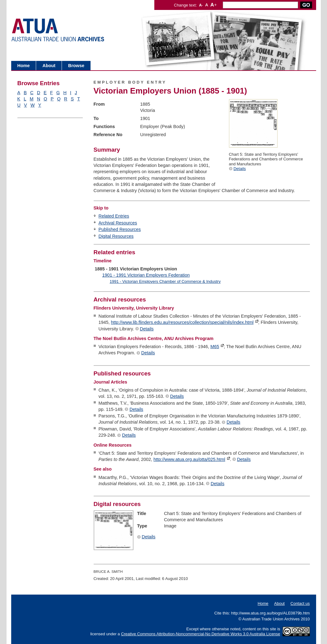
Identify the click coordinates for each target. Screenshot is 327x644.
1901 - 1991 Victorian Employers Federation (146, 275)
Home (24, 66)
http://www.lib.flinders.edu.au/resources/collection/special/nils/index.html (182, 322)
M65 (215, 347)
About (49, 66)
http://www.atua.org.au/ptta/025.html (189, 459)
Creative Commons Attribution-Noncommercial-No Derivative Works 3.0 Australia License (201, 634)
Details (240, 169)
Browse (76, 66)
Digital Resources (116, 236)
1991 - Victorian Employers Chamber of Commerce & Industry (165, 281)
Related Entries (114, 216)
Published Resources (120, 229)
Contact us (300, 603)
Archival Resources (118, 223)
